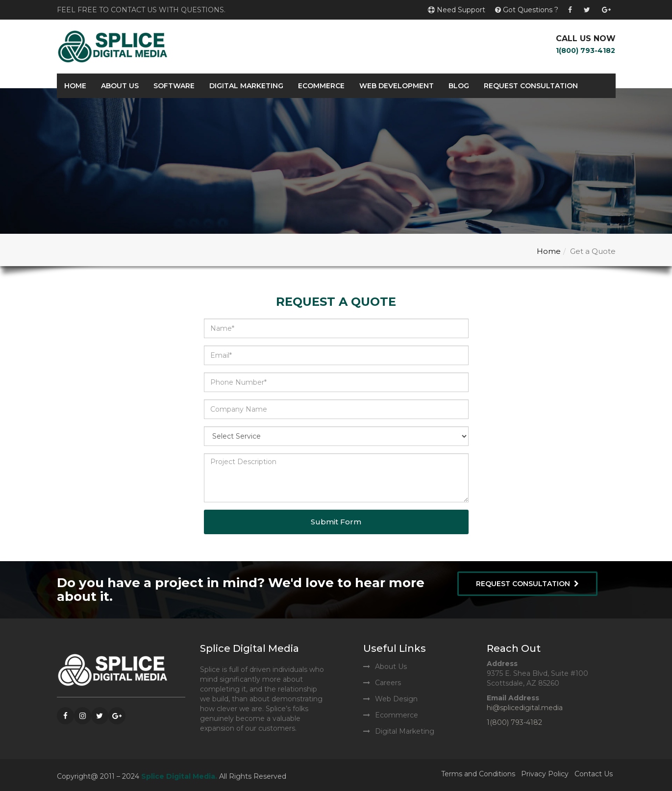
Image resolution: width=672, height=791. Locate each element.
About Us (120, 86)
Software (174, 86)
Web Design (396, 699)
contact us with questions (167, 10)
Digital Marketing (246, 86)
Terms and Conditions (478, 774)
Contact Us (594, 774)
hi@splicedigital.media (525, 708)
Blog (459, 86)
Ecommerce (321, 86)
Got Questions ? (527, 10)
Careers (388, 683)
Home (75, 86)
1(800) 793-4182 (585, 50)
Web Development (397, 86)
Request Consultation (531, 86)
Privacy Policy (545, 774)
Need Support (457, 10)
